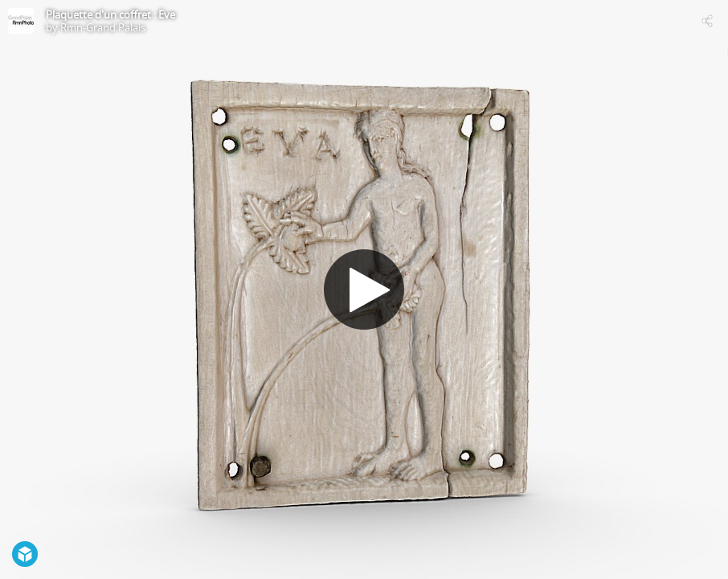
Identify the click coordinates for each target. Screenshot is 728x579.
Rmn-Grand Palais (103, 27)
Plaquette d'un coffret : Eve (110, 14)
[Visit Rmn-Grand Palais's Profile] (21, 21)
